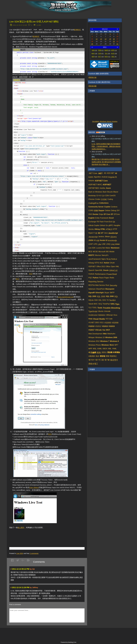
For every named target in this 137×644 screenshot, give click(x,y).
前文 (31, 274)
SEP (94, 57)
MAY (94, 53)
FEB (101, 50)
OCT (101, 57)
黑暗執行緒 (92, 77)
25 (92, 44)
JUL (107, 53)
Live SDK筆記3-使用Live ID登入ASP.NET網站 (34, 22)
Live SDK (20, 553)
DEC (114, 57)
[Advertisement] (34, 535)
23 (114, 41)
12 (97, 39)
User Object (34, 487)
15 (110, 39)
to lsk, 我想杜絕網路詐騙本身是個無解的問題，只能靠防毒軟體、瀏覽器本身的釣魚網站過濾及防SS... (106, 146)
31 (117, 44)
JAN (94, 50)
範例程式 (77, 30)
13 (101, 39)
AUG (114, 53)
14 (106, 39)
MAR (107, 50)
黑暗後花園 (92, 86)
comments (34, 553)
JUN (101, 53)
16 (114, 39)
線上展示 (21, 528)
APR (114, 50)
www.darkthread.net (66, 297)
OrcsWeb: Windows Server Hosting (105, 121)
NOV (107, 57)
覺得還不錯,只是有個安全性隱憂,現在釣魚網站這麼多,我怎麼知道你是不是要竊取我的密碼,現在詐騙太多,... (106, 162)
